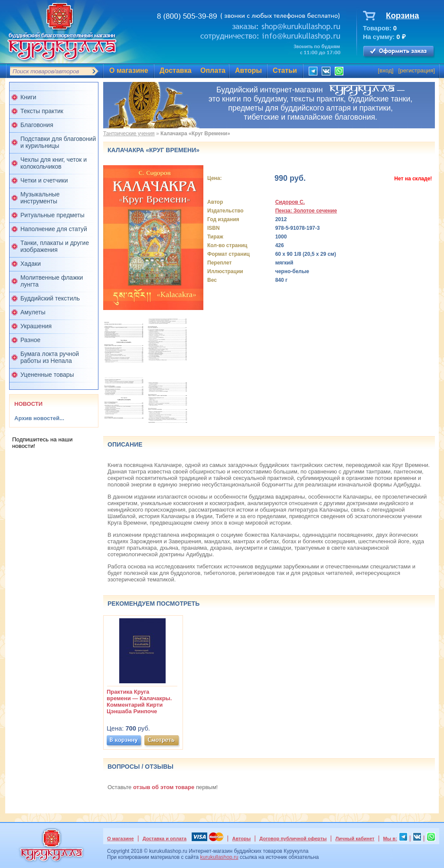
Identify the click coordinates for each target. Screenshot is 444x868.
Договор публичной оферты (293, 839)
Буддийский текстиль (50, 298)
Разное (30, 340)
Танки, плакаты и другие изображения (55, 246)
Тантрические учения (129, 134)
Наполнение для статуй (54, 229)
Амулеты (33, 312)
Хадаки (31, 264)
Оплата (213, 70)
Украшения (36, 326)
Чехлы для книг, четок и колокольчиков (54, 163)
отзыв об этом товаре (164, 787)
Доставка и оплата (165, 839)
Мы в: (390, 839)
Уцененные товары (47, 375)
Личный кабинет (355, 839)
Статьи (285, 70)
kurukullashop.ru (219, 857)
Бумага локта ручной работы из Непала (50, 357)
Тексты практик (42, 111)
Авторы (248, 70)
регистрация (416, 70)
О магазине (129, 70)
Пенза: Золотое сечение (306, 211)
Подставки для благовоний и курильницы (58, 142)
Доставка (176, 70)
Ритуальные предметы (52, 215)
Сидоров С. (290, 202)
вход (386, 70)
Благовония (37, 125)
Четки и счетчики (44, 180)
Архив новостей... (39, 418)
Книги (28, 97)
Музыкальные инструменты (40, 198)
